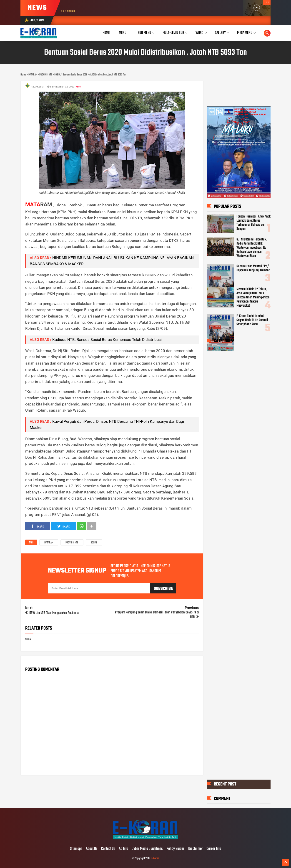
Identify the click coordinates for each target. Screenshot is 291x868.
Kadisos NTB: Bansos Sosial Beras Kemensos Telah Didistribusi (107, 340)
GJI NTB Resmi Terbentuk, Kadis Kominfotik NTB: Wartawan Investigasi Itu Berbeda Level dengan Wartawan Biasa (252, 248)
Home (106, 33)
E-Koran (155, 859)
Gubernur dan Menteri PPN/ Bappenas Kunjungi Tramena (253, 268)
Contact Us (108, 849)
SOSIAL (94, 543)
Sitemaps (76, 849)
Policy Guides (176, 849)
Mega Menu (245, 33)
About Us (92, 849)
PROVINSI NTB (72, 543)
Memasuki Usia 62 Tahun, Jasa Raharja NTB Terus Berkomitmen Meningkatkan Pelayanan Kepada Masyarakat (253, 298)
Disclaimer (196, 849)
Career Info (214, 849)
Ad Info (123, 849)
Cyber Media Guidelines (147, 849)
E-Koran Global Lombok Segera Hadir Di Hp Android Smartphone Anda (252, 320)
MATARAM (49, 543)
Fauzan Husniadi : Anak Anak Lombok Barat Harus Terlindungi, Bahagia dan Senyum (253, 223)
